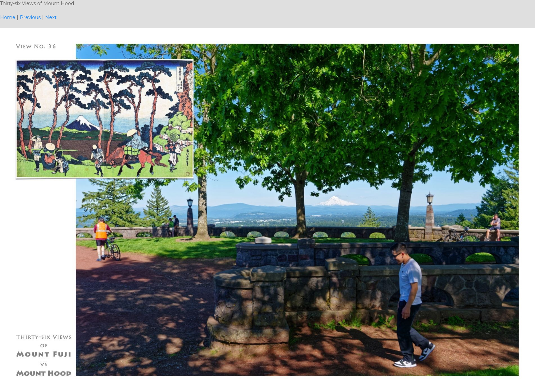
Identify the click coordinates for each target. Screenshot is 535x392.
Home (8, 17)
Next (51, 17)
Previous (30, 17)
